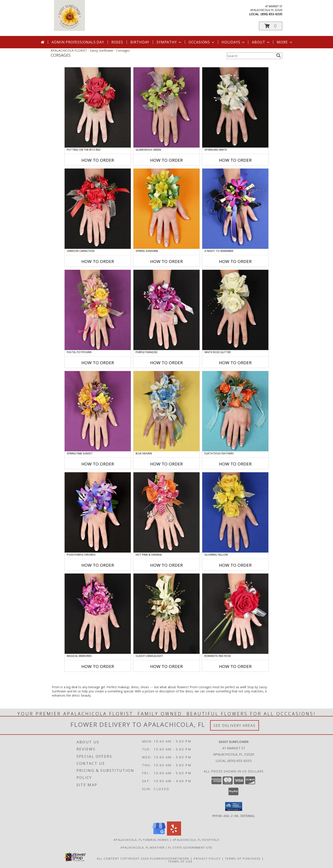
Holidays (234, 42)
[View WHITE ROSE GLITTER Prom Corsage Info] (235, 310)
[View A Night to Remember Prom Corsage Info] (235, 209)
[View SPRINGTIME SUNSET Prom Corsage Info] (98, 411)
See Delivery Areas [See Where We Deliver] (235, 725)
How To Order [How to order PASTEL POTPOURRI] (98, 363)
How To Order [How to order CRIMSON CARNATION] (98, 261)
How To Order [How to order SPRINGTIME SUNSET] (98, 464)
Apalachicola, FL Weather (142, 847)
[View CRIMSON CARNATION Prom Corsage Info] (98, 209)
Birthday (140, 42)
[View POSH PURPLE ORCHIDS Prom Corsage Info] (98, 512)
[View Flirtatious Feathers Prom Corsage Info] (235, 411)
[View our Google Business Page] (159, 834)
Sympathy (169, 42)
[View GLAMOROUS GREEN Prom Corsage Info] (166, 107)
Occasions (202, 42)
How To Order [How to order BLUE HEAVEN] (166, 464)
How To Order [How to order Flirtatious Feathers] (235, 464)
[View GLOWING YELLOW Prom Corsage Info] (235, 512)
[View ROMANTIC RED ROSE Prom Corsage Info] (235, 614)
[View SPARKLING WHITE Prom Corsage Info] (235, 107)
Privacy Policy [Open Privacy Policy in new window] (207, 858)
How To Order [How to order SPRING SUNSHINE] (166, 261)
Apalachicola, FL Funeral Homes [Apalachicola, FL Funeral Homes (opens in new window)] (141, 840)
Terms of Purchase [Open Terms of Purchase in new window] (243, 858)
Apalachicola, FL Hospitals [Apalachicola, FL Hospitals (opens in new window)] (196, 840)
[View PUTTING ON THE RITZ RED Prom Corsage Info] (98, 107)
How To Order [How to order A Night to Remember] (235, 261)
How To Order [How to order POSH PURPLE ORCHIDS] (98, 565)
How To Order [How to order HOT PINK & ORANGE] (166, 565)
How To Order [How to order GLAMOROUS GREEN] (166, 160)
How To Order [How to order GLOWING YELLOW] (235, 565)
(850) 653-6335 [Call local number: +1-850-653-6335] (271, 14)
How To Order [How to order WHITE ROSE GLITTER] (235, 363)
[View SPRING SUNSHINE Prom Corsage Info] (166, 209)
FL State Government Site (190, 847)
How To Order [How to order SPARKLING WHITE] (235, 160)
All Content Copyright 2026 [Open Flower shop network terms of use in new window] (123, 858)
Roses (117, 42)
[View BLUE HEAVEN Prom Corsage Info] (166, 411)
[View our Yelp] (174, 834)
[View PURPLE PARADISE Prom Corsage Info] (166, 310)
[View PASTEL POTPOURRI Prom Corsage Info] (98, 310)
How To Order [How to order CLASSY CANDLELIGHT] (166, 666)
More (285, 42)
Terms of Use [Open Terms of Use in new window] (180, 861)
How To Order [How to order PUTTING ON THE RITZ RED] (98, 160)
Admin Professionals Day (78, 42)
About (261, 42)
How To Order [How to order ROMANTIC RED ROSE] (235, 666)
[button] (271, 26)
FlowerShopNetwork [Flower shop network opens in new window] (170, 858)
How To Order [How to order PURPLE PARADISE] (166, 363)
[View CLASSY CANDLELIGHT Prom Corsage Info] (166, 614)
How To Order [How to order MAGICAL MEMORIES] (98, 666)
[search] (279, 56)
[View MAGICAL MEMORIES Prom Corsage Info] (98, 614)
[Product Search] (251, 56)
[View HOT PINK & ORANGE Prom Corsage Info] (166, 512)
